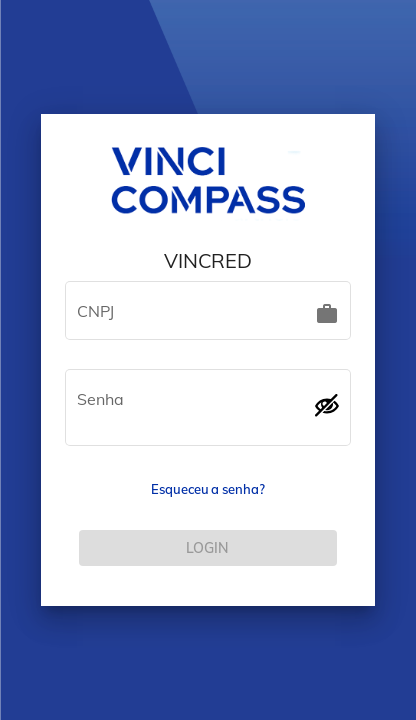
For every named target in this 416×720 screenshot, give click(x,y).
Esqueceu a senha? (207, 489)
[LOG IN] (207, 548)
